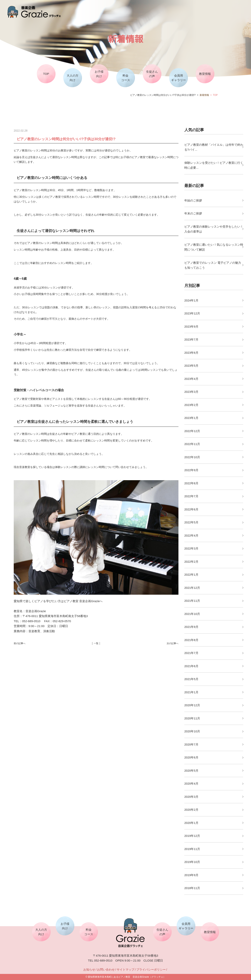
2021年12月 (192, 588)
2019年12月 (192, 836)
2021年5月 (191, 679)
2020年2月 (191, 810)
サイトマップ (125, 969)
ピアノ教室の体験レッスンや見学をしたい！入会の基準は (214, 229)
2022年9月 (191, 470)
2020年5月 (191, 771)
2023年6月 (191, 353)
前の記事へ (20, 643)
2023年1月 (191, 418)
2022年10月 (192, 457)
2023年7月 (191, 339)
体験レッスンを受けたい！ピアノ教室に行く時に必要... (214, 165)
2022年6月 (191, 509)
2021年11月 (192, 601)
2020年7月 (191, 744)
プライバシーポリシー (151, 969)
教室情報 (205, 74)
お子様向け (99, 74)
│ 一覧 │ (96, 643)
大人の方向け (73, 78)
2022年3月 (191, 548)
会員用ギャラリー (179, 78)
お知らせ (89, 969)
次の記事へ (173, 643)
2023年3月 (191, 392)
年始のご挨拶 (193, 200)
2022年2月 (191, 562)
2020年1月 (191, 823)
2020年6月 (191, 757)
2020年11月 (192, 718)
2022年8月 (191, 483)
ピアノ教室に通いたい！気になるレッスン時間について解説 (214, 247)
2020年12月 (192, 705)
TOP (46, 74)
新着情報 (204, 95)
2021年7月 (191, 653)
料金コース (126, 78)
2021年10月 (192, 614)
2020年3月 (191, 797)
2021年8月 (191, 640)
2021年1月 (191, 692)
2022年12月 (192, 431)
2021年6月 (191, 666)
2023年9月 (191, 327)
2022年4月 (191, 535)
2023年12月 (192, 313)
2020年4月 (191, 784)
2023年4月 (191, 379)
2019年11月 (192, 849)
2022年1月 (191, 575)
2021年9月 (191, 627)
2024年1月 (191, 300)
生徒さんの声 (152, 74)
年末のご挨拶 (193, 213)
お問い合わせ (106, 969)
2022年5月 (191, 522)
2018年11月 (192, 888)
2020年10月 (192, 731)
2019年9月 (191, 875)
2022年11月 (192, 444)
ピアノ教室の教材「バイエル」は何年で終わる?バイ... (214, 147)
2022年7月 (191, 496)
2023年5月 (191, 366)
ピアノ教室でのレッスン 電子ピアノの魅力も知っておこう (213, 265)
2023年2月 (191, 405)
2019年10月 (192, 862)
